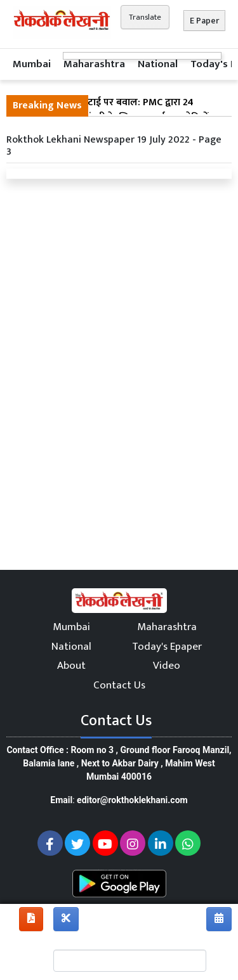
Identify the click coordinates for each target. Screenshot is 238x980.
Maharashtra (94, 64)
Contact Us (119, 685)
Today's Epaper (167, 647)
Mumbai (32, 64)
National (158, 64)
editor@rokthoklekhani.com (132, 800)
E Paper (204, 21)
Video (167, 666)
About (71, 666)
